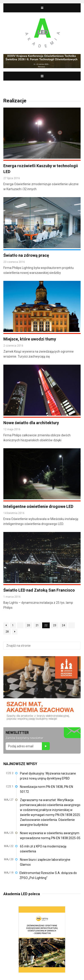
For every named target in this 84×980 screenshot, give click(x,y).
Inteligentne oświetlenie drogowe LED (38, 506)
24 (63, 625)
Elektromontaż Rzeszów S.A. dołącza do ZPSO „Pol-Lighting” (48, 875)
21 (37, 625)
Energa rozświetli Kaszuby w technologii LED (41, 169)
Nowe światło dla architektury (31, 423)
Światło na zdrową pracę (26, 255)
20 (28, 625)
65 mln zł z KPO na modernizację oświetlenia (43, 849)
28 (7, 632)
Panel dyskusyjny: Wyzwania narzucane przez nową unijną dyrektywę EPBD (48, 776)
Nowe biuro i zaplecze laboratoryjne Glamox (45, 862)
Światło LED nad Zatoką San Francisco (39, 590)
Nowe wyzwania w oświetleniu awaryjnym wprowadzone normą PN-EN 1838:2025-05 (50, 836)
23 (55, 625)
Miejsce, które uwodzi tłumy (30, 339)
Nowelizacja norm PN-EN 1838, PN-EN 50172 (46, 789)
